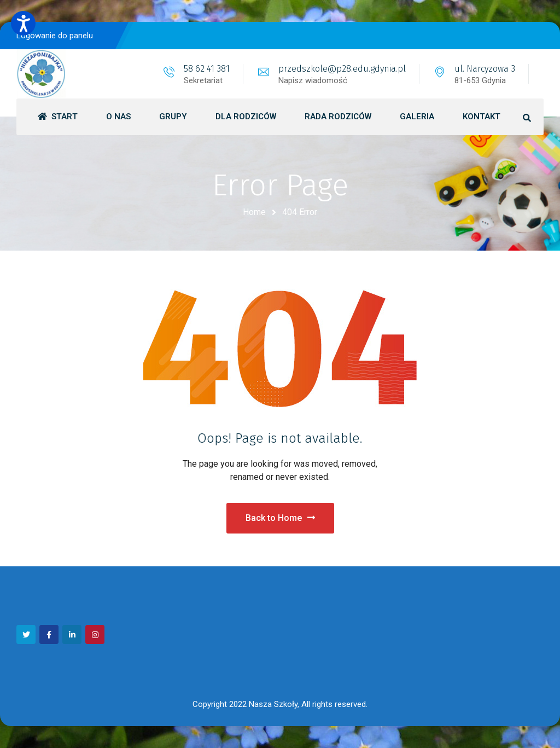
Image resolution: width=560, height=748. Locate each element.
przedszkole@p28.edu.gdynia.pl (342, 69)
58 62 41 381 (207, 69)
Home (254, 212)
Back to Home (280, 518)
